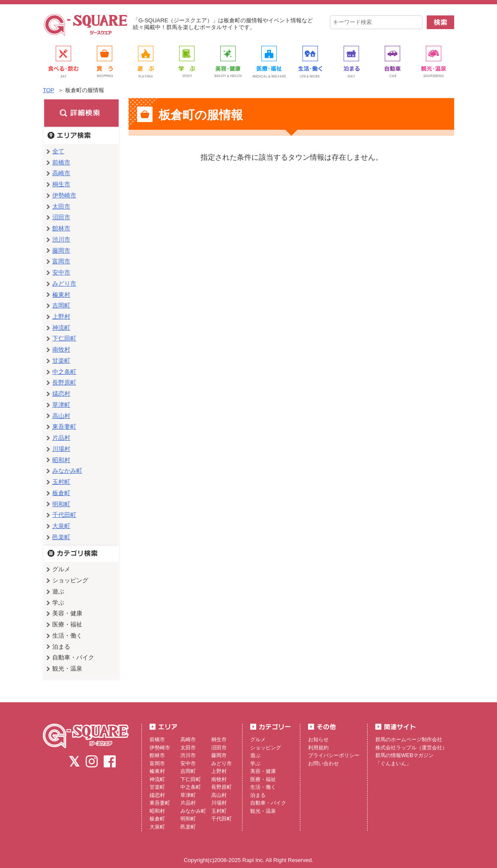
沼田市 (61, 217)
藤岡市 (61, 251)
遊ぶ (255, 755)
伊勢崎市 (64, 195)
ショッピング (266, 748)
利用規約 (318, 748)
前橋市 (61, 162)
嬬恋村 (61, 394)
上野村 (61, 316)
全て (58, 151)
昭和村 (61, 460)
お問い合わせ (323, 764)
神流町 (61, 328)
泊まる (258, 795)
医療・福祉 (263, 779)
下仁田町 (64, 338)
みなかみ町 (67, 471)
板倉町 (61, 493)
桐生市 (61, 184)
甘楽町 (61, 361)
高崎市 (61, 173)
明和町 (61, 504)
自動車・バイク (268, 803)
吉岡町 (61, 305)
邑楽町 (61, 537)
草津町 (61, 405)
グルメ (258, 740)
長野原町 (64, 382)
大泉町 (61, 526)
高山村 (61, 416)
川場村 (61, 449)
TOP (49, 90)
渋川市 (61, 239)
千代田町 (64, 515)
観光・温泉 (263, 811)
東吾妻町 (64, 427)
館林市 (61, 228)
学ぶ (255, 764)
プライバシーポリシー (334, 755)
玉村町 (61, 482)
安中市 (61, 272)
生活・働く (263, 787)
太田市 (61, 206)
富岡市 (61, 261)
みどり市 (64, 283)
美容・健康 (263, 771)
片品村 (61, 438)
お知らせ (318, 740)
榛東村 (61, 295)
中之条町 (64, 372)
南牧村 (61, 349)
